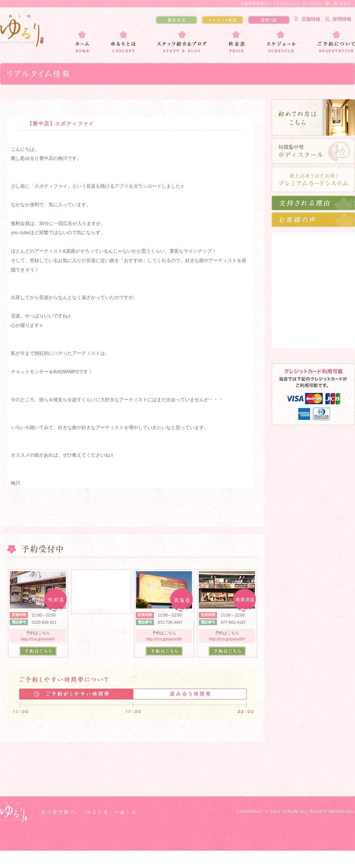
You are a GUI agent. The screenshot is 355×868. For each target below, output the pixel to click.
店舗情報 (311, 19)
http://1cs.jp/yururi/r (38, 639)
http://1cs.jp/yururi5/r (227, 639)
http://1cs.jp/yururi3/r (164, 639)
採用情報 (342, 19)
